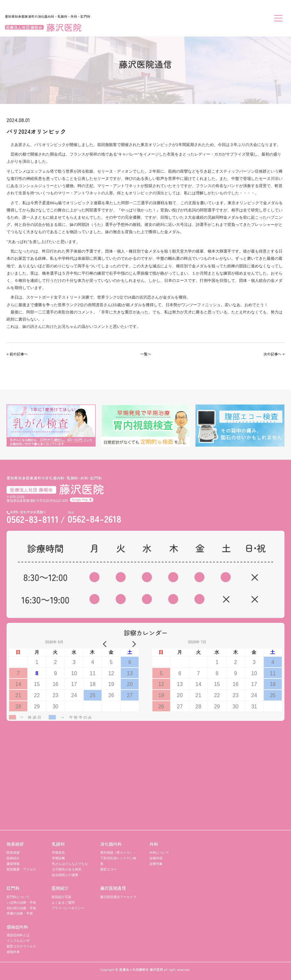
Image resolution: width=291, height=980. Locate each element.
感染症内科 (17, 927)
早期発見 (58, 853)
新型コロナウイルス (21, 946)
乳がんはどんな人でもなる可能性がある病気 (70, 867)
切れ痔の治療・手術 (21, 908)
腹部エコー (108, 869)
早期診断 (58, 858)
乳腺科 (58, 844)
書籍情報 (13, 864)
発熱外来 (13, 952)
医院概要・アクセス (21, 869)
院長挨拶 (15, 844)
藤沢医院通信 (113, 888)
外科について (159, 853)
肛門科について (18, 897)
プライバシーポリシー (68, 908)
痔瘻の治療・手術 (20, 913)
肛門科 (13, 888)
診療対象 (156, 864)
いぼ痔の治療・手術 (21, 903)
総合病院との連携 (65, 875)
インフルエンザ (18, 941)
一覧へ (146, 354)
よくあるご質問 (63, 903)
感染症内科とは (18, 935)
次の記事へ (272, 354)
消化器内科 (111, 844)
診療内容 (156, 858)
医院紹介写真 (61, 897)
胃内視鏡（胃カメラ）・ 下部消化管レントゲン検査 (118, 858)
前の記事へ (19, 354)
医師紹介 (13, 858)
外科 (154, 844)
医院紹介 (60, 888)
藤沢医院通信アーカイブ (118, 897)
